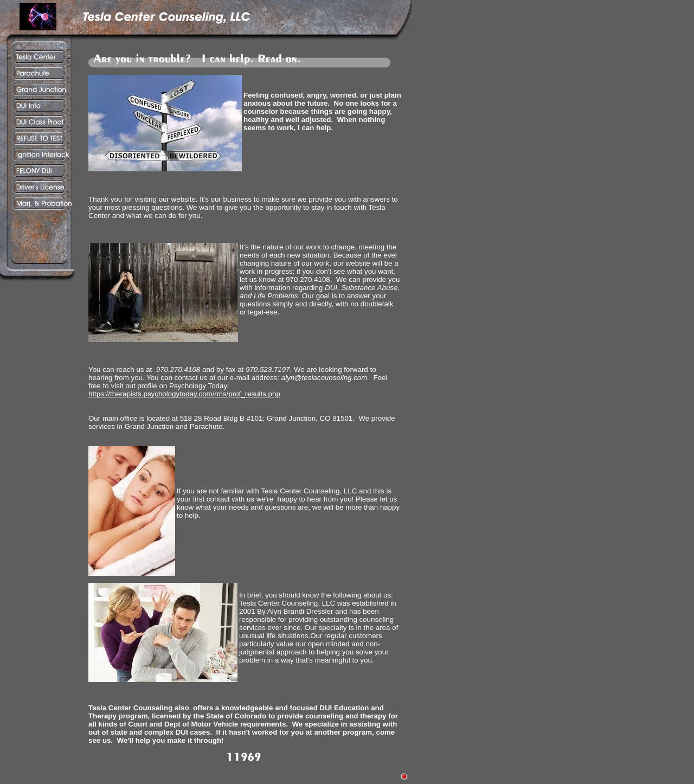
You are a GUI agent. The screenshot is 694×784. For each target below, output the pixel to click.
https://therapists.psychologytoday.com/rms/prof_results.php (184, 394)
